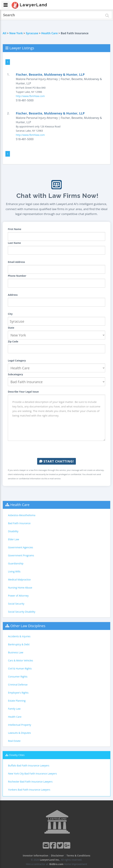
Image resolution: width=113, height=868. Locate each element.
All (4, 33)
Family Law (14, 709)
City (10, 314)
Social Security (16, 604)
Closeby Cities (17, 755)
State (11, 328)
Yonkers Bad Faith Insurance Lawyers (29, 790)
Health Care (50, 33)
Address (13, 295)
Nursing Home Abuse (20, 588)
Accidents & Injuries (19, 636)
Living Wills (14, 571)
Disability (13, 531)
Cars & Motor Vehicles (20, 660)
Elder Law (14, 539)
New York (16, 33)
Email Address (16, 262)
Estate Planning (17, 701)
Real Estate (14, 741)
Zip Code (13, 341)
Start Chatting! (56, 461)
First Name (15, 229)
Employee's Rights (18, 693)
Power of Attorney (18, 596)
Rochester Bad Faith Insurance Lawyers (30, 782)
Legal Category (17, 361)
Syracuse (32, 33)
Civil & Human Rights (20, 668)
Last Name (14, 243)
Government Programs (21, 555)
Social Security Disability (22, 612)
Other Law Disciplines (28, 626)
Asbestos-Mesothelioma (22, 515)
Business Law (16, 652)
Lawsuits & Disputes (19, 733)
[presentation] (56, 449)
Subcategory (15, 374)
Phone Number (17, 276)
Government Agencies (20, 547)
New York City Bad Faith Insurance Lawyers (32, 774)
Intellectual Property (20, 725)
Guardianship (16, 563)
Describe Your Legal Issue (23, 392)
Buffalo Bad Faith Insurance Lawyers (29, 765)
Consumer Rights (18, 677)
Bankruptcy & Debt (19, 644)
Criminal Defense (18, 685)
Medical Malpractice (19, 580)
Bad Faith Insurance (19, 523)
